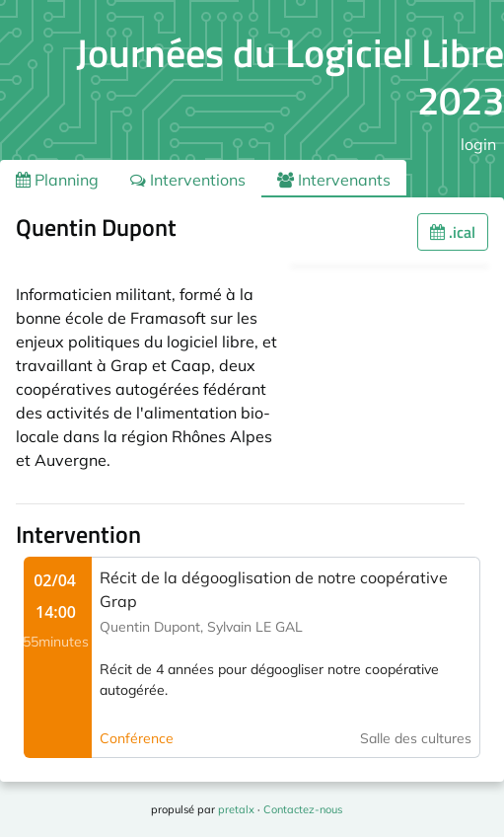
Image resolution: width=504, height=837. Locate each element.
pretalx (236, 809)
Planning (57, 180)
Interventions (188, 180)
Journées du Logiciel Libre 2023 (290, 76)
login (478, 144)
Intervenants (334, 180)
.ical (453, 232)
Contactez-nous (303, 809)
